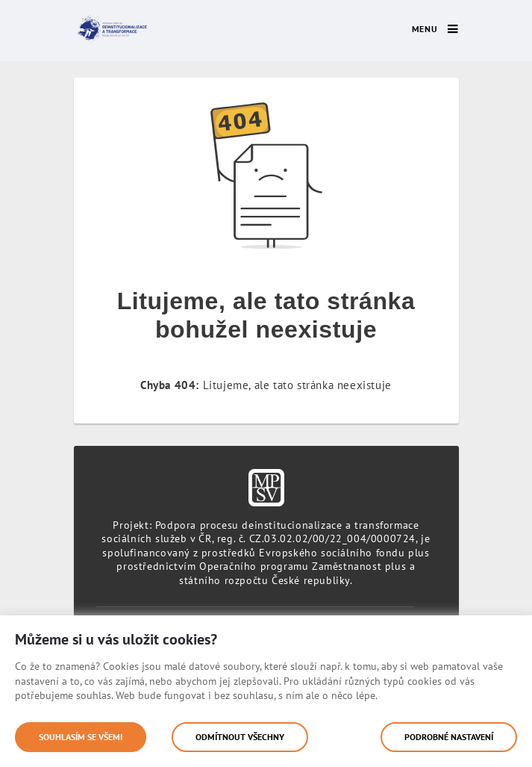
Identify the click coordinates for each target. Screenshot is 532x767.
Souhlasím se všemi (81, 737)
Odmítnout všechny (240, 737)
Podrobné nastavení (449, 737)
